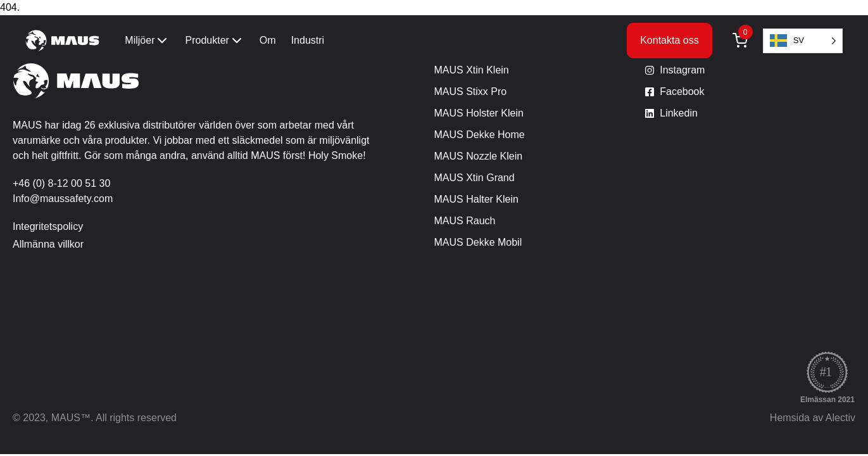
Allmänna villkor (48, 244)
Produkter (214, 41)
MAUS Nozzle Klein (479, 156)
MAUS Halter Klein (476, 199)
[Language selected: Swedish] (803, 41)
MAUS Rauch (465, 221)
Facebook (682, 92)
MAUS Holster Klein (479, 113)
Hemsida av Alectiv (813, 418)
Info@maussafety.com (63, 199)
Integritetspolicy (48, 226)
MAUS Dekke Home (480, 135)
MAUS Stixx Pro (471, 92)
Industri (308, 40)
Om (268, 40)
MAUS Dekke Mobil (478, 242)
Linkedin (679, 113)
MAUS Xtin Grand (475, 178)
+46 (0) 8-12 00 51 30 (61, 183)
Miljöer (147, 41)
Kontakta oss (670, 40)
